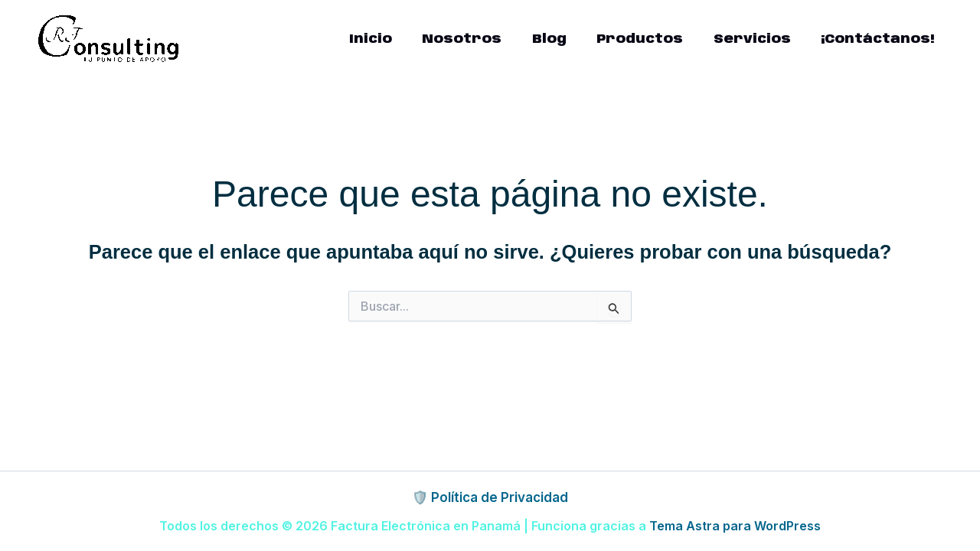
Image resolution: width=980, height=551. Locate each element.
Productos (650, 39)
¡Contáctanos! (880, 39)
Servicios (758, 39)
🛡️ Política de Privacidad (490, 497)
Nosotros (481, 39)
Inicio (394, 39)
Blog (564, 39)
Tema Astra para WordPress (735, 526)
